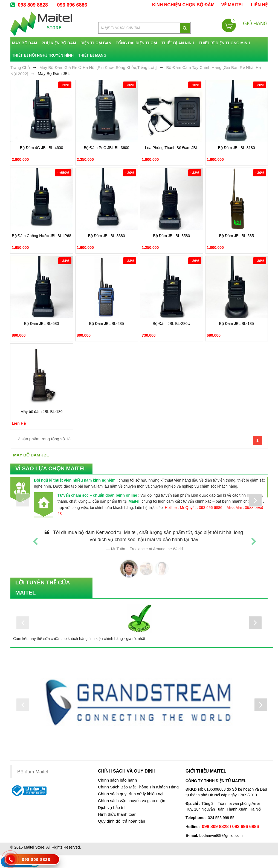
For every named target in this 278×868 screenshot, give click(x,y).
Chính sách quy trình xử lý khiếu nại (131, 794)
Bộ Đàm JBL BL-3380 (107, 236)
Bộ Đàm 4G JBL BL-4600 (42, 148)
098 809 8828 (33, 5)
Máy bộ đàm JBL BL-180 (42, 412)
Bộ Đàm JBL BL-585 (237, 236)
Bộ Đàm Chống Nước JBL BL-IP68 (41, 236)
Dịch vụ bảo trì (111, 808)
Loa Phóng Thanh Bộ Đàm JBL (172, 148)
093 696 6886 (72, 5)
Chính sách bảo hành (117, 780)
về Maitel (233, 5)
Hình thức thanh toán (117, 814)
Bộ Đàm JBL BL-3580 (171, 236)
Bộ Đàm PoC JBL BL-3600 (106, 148)
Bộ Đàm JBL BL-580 (41, 324)
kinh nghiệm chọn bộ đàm (183, 5)
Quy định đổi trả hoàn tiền (121, 821)
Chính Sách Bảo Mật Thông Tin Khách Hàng (138, 787)
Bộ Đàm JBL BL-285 (107, 324)
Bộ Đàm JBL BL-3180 (237, 148)
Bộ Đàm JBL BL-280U (171, 324)
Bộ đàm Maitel (33, 772)
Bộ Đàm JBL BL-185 (237, 324)
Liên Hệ (259, 5)
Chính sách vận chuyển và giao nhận (132, 801)
